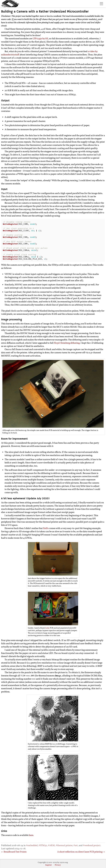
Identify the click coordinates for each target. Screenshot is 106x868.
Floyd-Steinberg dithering (67, 343)
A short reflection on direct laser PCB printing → (81, 852)
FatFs (46, 528)
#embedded (32, 846)
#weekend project (92, 846)
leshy (47, 628)
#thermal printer (64, 846)
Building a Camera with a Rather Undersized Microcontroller (45, 12)
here (31, 835)
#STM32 (43, 846)
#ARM (51, 846)
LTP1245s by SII (40, 39)
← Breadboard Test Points (14, 852)
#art (76, 846)
